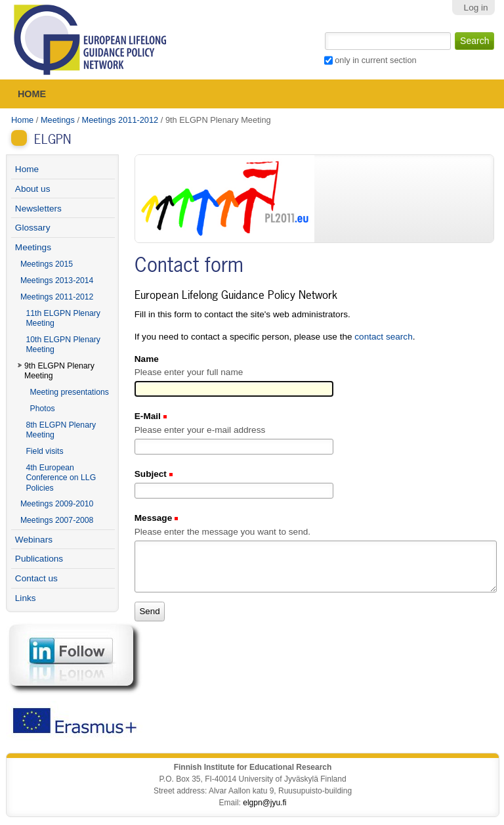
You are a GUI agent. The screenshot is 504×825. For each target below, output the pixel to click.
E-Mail (149, 416)
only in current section (375, 60)
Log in (476, 8)
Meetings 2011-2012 (120, 120)
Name (147, 359)
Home (32, 94)
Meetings (58, 120)
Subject (152, 474)
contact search (383, 337)
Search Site (323, 31)
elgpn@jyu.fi (264, 803)
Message (155, 518)
